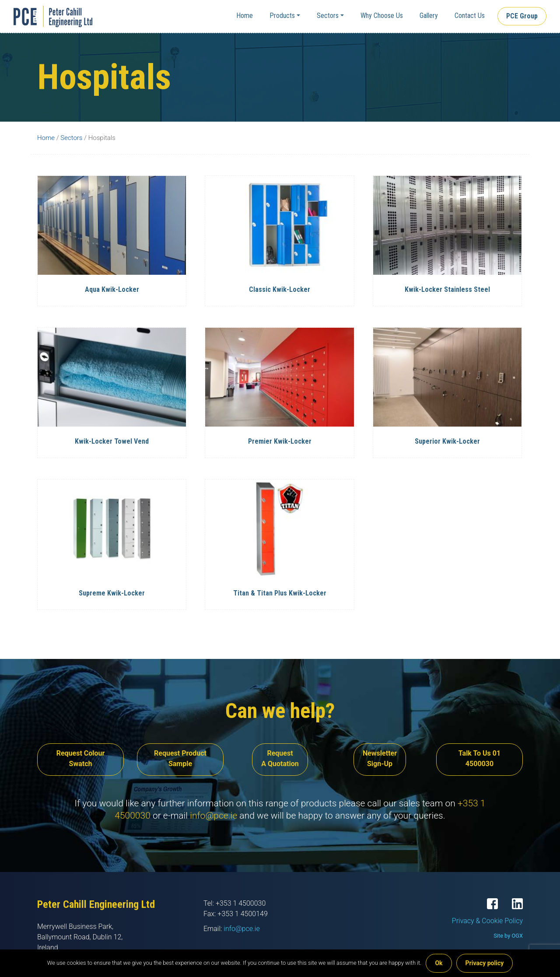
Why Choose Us (382, 16)
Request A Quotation (280, 758)
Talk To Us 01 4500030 (479, 758)
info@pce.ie (213, 816)
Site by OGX (508, 936)
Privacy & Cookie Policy (487, 921)
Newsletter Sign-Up (380, 758)
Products (282, 16)
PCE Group (522, 16)
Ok (439, 963)
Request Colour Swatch (81, 758)
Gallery (429, 16)
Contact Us (470, 16)
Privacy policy (485, 963)
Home (245, 16)
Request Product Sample (180, 758)
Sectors (328, 16)
